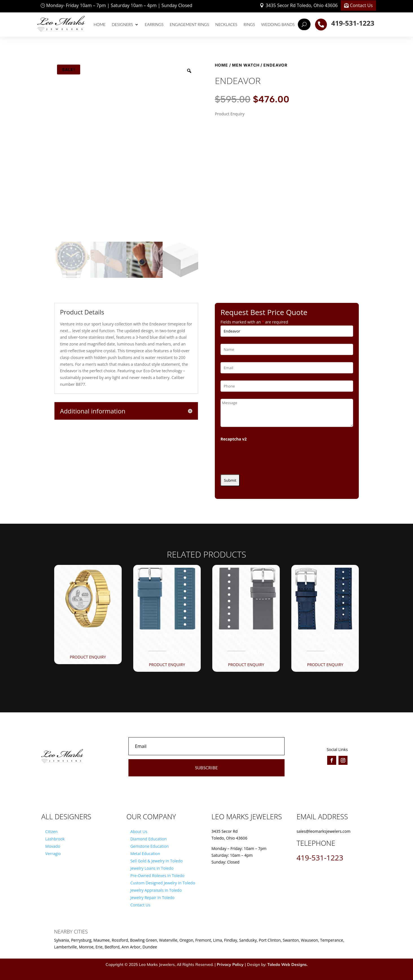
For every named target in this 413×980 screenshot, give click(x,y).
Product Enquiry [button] (88, 657)
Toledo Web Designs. (287, 964)
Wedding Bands (278, 24)
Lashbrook (55, 839)
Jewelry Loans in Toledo (152, 868)
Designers (122, 24)
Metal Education (145, 854)
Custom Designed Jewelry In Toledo (163, 883)
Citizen (51, 832)
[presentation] (263, 456)
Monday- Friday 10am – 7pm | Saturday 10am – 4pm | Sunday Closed (119, 5)
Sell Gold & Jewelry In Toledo (157, 861)
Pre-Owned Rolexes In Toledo (158, 876)
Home (100, 24)
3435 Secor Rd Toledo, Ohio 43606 (302, 5)
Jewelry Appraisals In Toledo (156, 890)
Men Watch (246, 65)
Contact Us (361, 5)
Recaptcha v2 (234, 439)
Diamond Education (149, 839)
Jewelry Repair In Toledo (153, 898)
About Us (139, 832)
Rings (249, 24)
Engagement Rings (189, 24)
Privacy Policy (230, 964)
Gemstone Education (150, 846)
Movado (53, 846)
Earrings (154, 24)
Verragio (53, 854)
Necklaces (226, 24)
